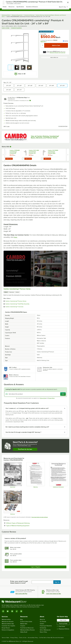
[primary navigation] (5, 3)
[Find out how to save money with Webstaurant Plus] (3, 151)
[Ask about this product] (35, 394)
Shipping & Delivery (63, 629)
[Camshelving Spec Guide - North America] (13, 475)
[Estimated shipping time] (30, 100)
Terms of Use (43, 398)
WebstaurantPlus (6, 619)
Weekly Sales (24, 624)
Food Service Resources (27, 628)
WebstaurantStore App (8, 624)
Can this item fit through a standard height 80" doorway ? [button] (23, 432)
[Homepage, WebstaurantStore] (36, 3)
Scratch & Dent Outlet (26, 622)
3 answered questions (16, 28)
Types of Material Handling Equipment (23, 526)
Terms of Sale (5, 638)
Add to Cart (9, 159)
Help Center (63, 620)
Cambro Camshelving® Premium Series (17, 289)
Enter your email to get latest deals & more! (19, 582)
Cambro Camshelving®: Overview (14, 307)
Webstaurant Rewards (8, 622)
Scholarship (43, 628)
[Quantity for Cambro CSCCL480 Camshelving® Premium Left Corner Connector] (23, 159)
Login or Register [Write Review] (36, 567)
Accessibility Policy (33, 638)
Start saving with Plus (21, 594)
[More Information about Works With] (11, 147)
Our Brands (43, 622)
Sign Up (57, 582)
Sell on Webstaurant (45, 630)
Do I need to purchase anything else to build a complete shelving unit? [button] (27, 427)
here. (16, 237)
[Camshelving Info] (58, 475)
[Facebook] (12, 611)
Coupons (23, 626)
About (6, 292)
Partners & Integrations (8, 630)
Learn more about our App (54, 594)
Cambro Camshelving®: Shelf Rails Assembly (17, 304)
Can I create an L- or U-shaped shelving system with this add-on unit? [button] (27, 408)
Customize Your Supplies (8, 626)
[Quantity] (43, 45)
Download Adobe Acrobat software (40, 517)
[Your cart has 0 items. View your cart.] (67, 3)
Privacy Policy (51, 398)
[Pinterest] (21, 611)
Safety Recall (24, 632)
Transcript (12, 292)
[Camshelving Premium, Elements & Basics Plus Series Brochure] (13, 502)
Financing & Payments (46, 626)
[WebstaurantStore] (23, 602)
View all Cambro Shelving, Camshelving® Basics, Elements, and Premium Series (45, 137)
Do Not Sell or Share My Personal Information (52, 638)
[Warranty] (35, 475)
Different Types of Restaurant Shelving (23, 523)
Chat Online (61, 626)
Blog (21, 619)
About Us (42, 619)
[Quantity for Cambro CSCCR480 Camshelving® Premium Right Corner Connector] (42, 159)
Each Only (43, 34)
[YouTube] (8, 611)
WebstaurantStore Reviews (27, 630)
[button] (11, 67)
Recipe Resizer (6, 628)
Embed (17, 292)
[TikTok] (17, 611)
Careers (42, 624)
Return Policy (43, 632)
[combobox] (35, 8)
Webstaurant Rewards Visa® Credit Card (57, 53)
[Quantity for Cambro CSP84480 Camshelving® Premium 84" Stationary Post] (4, 159)
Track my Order (63, 624)
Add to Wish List (54, 57)
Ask (63, 394)
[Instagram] (3, 611)
